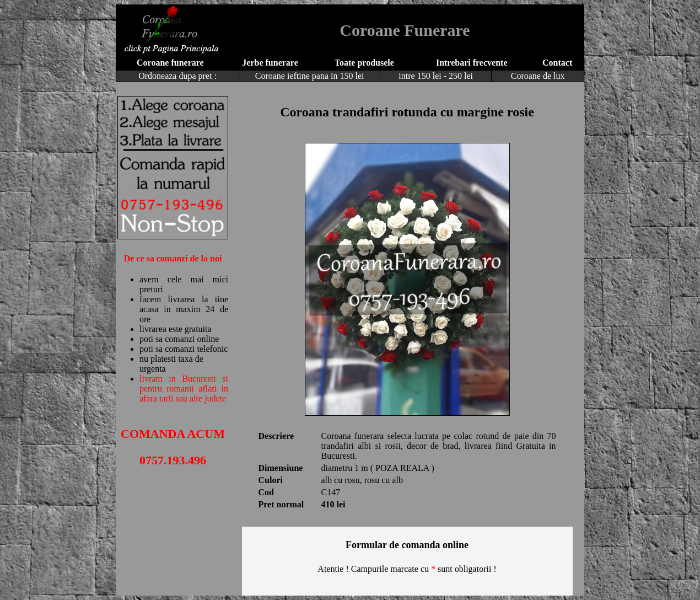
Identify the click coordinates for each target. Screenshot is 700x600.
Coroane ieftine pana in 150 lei (310, 76)
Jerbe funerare (270, 63)
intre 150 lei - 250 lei (436, 76)
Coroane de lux (538, 76)
